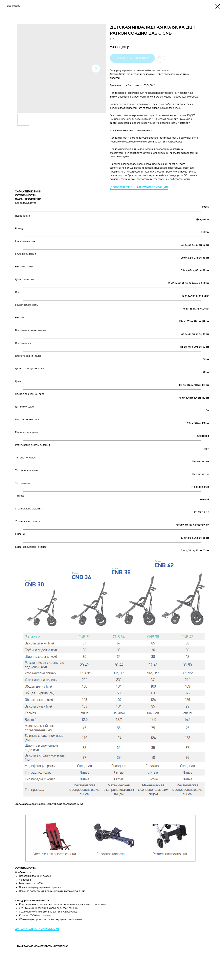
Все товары (14, 6)
